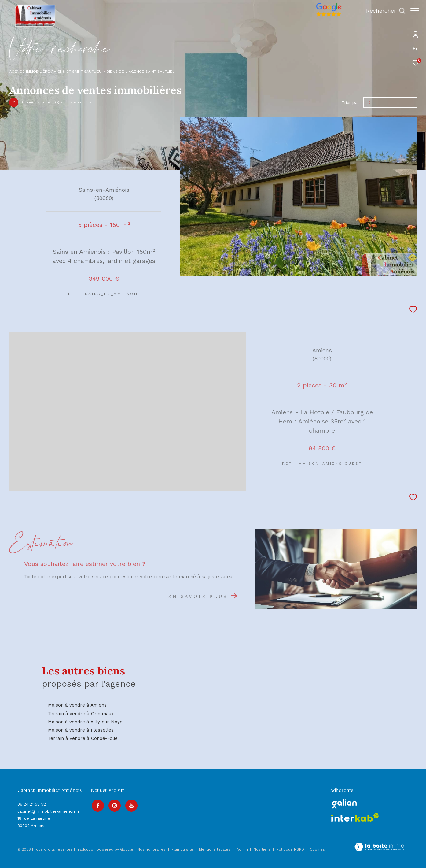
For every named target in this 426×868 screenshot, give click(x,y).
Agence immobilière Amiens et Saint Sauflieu (55, 71)
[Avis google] (326, 17)
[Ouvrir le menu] (415, 11)
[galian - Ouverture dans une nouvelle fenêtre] (345, 803)
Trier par (350, 102)
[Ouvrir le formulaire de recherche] (383, 11)
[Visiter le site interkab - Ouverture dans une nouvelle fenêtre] (355, 817)
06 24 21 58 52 (32, 804)
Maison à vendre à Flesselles (81, 730)
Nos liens (263, 849)
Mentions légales (215, 849)
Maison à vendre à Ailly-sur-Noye (85, 722)
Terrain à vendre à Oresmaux (81, 714)
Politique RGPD (290, 849)
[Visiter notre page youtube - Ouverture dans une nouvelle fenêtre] (130, 805)
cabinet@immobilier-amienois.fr (48, 811)
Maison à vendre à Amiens (77, 705)
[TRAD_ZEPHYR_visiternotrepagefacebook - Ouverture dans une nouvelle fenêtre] (97, 805)
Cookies (317, 850)
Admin (243, 849)
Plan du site (183, 849)
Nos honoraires (152, 849)
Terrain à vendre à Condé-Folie (83, 738)
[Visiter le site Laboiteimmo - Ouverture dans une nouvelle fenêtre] (379, 848)
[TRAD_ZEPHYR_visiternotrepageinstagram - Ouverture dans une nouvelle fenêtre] (114, 805)
